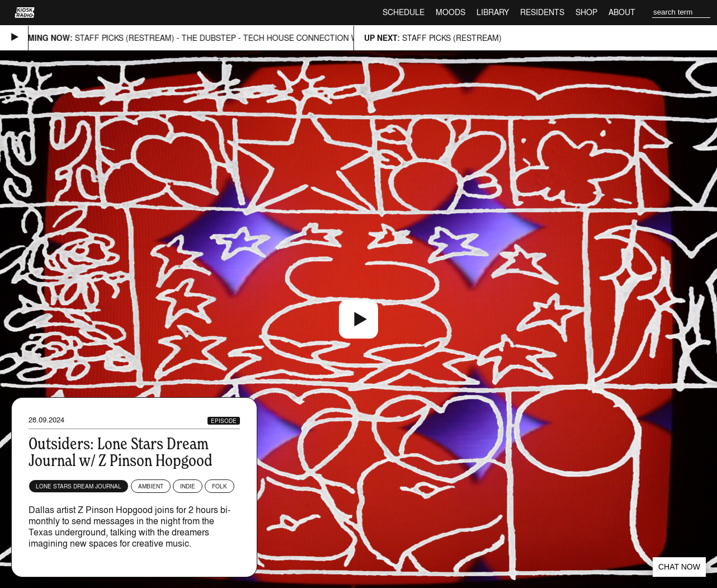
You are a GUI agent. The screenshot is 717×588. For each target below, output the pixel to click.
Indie (188, 486)
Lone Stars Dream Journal (79, 486)
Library (493, 12)
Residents (542, 12)
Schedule (404, 12)
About (622, 12)
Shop (586, 12)
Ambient (151, 486)
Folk (220, 486)
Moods (451, 12)
